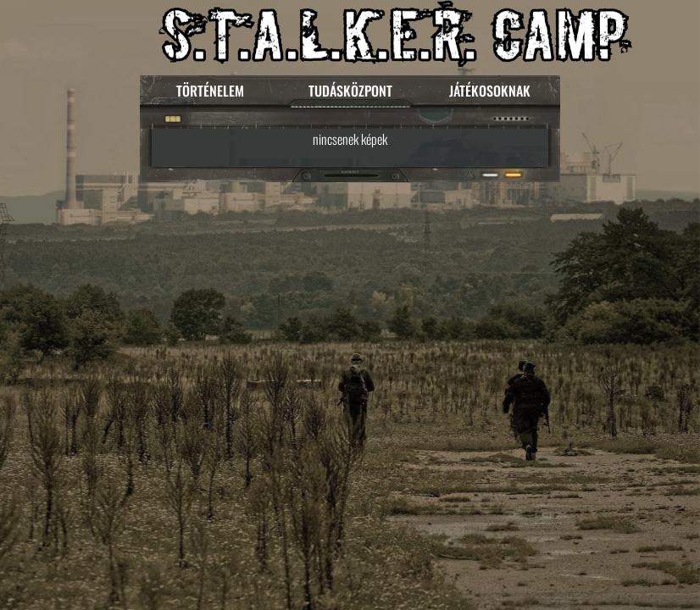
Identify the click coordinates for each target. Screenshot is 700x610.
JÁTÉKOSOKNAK (490, 91)
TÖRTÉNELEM (210, 91)
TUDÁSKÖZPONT (350, 91)
